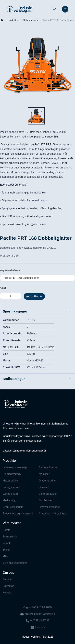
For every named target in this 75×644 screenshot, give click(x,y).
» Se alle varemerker (15, 563)
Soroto (6, 530)
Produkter (13, 20)
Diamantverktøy (12, 474)
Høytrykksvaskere (49, 507)
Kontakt (7, 593)
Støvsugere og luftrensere (18, 514)
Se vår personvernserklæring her (22, 441)
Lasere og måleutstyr (15, 467)
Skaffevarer (46, 500)
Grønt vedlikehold (13, 507)
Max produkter (11, 481)
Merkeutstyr (10, 500)
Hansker (44, 487)
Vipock (7, 543)
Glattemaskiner (30, 20)
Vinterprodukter (48, 494)
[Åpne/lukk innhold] (70, 311)
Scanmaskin (10, 537)
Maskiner (44, 474)
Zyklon (6, 550)
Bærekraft (8, 586)
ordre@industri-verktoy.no (37, 614)
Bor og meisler (11, 487)
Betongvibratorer (49, 467)
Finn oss (38, 628)
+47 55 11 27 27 (38, 621)
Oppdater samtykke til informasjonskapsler (24, 451)
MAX (6, 556)
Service (7, 579)
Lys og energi (10, 494)
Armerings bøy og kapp (52, 514)
